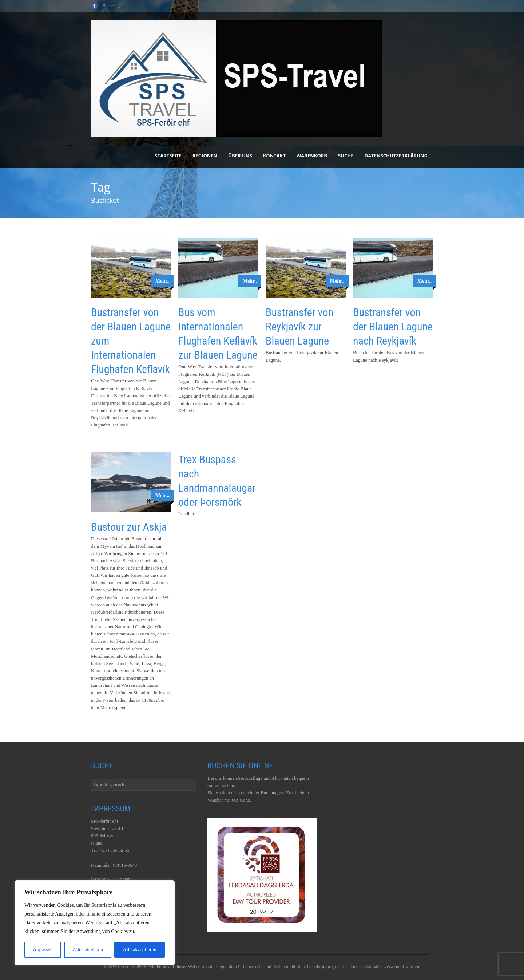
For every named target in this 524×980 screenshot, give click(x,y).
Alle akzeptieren (140, 950)
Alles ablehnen (88, 950)
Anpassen (43, 950)
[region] (95, 923)
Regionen (205, 156)
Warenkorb (312, 156)
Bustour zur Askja (129, 527)
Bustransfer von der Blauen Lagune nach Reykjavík (393, 326)
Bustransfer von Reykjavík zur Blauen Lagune (299, 326)
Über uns (240, 156)
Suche (346, 156)
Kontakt (274, 156)
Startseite (168, 156)
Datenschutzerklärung (396, 156)
